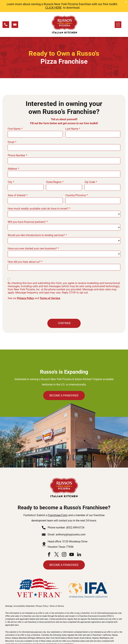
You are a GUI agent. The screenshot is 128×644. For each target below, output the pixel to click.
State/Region (54, 170)
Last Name (72, 116)
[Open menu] (118, 12)
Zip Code (90, 170)
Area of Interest (17, 183)
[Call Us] (6, 13)
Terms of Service (50, 286)
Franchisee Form (58, 503)
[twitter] (56, 543)
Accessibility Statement (24, 594)
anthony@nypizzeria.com (71, 522)
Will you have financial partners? (27, 210)
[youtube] (71, 543)
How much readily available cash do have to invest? (38, 196)
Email (11, 130)
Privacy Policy (25, 286)
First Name (14, 116)
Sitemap (9, 594)
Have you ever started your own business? (32, 236)
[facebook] (49, 543)
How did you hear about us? (24, 250)
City (10, 170)
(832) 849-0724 (75, 515)
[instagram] (64, 543)
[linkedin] (79, 543)
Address (12, 156)
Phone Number (16, 143)
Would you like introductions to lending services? (36, 223)
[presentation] (33, 296)
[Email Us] (15, 13)
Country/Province (76, 183)
